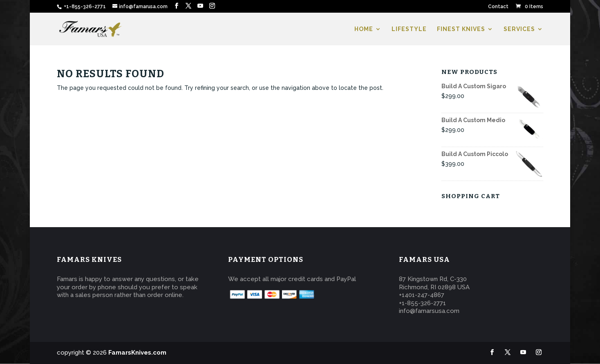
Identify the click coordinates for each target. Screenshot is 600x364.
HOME (364, 29)
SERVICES (519, 29)
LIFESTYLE (409, 29)
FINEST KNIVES (461, 29)
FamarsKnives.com (137, 353)
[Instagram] (212, 6)
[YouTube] (200, 6)
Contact (498, 7)
